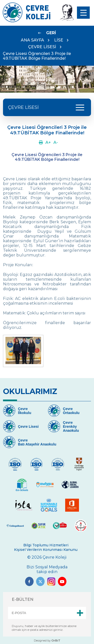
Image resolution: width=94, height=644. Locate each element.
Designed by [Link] (47, 641)
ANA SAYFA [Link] (32, 40)
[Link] (27, 21)
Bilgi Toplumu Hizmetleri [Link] (46, 545)
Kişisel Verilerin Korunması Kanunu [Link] (46, 550)
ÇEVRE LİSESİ (42, 47)
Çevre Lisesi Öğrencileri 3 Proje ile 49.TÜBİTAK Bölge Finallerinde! (37, 56)
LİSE (59, 40)
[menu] (83, 13)
